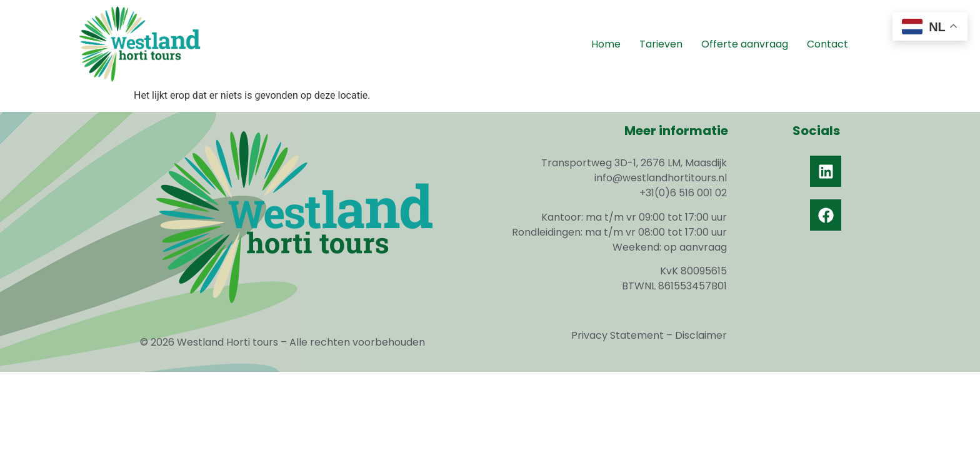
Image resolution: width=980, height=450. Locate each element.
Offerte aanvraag (745, 44)
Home (606, 44)
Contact (827, 44)
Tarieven (661, 44)
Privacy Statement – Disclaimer (649, 335)
